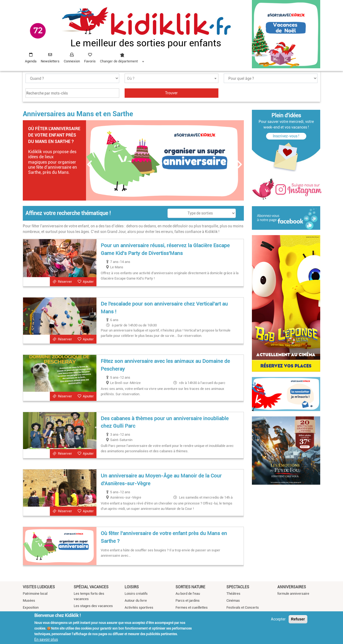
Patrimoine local (35, 594)
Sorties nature (190, 587)
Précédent (90, 164)
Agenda (31, 61)
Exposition (31, 607)
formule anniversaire (293, 594)
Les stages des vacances (93, 606)
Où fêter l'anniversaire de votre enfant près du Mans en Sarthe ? (54, 135)
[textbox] (171, 79)
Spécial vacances (91, 587)
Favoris (90, 61)
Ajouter (88, 282)
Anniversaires (292, 587)
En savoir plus (46, 639)
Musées (29, 600)
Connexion (72, 61)
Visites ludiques (39, 587)
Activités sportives (139, 607)
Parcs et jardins (188, 600)
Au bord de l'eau (188, 594)
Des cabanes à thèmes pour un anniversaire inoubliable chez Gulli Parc (165, 422)
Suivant (240, 164)
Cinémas (233, 600)
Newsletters (50, 61)
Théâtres (233, 594)
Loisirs (132, 587)
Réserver (65, 282)
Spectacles (238, 587)
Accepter (278, 619)
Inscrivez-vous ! (286, 136)
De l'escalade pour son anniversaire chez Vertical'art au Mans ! (164, 308)
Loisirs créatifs (136, 594)
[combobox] (122, 57)
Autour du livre (136, 600)
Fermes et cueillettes (192, 607)
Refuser (298, 619)
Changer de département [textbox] (119, 61)
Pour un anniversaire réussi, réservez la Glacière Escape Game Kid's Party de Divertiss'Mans (165, 249)
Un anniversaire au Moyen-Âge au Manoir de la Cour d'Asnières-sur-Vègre (161, 480)
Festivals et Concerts (243, 607)
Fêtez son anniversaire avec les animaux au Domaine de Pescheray (165, 365)
